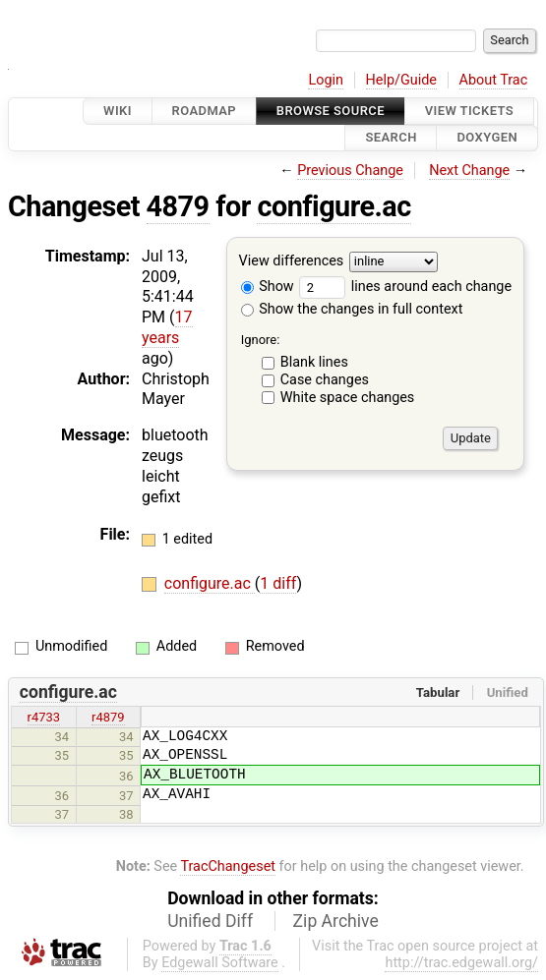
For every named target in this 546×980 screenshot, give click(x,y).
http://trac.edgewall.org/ (461, 963)
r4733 (44, 717)
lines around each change (405, 287)
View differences (292, 261)
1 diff (278, 583)
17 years (167, 327)
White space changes (348, 398)
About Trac (494, 80)
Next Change (469, 171)
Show (268, 287)
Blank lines (314, 362)
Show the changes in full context (352, 309)
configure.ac (334, 206)
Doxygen (487, 138)
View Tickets (469, 111)
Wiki (118, 111)
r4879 (108, 717)
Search (391, 138)
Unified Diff (210, 921)
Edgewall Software (220, 963)
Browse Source (331, 111)
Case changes (325, 380)
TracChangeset (228, 866)
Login (326, 80)
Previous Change (350, 171)
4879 (178, 206)
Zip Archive (336, 921)
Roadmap (205, 111)
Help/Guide (401, 80)
